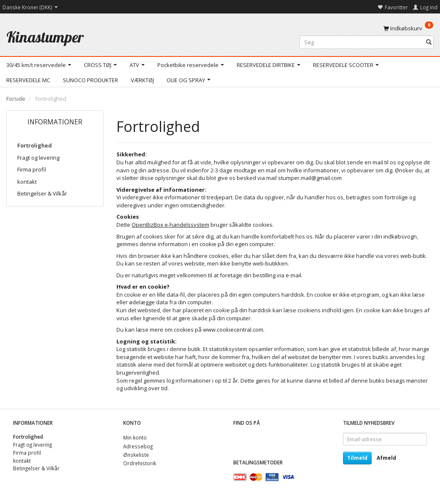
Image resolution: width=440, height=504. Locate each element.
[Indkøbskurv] (408, 28)
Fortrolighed (35, 145)
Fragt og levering (38, 158)
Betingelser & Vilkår (42, 193)
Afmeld (386, 458)
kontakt (27, 182)
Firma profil (32, 169)
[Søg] (429, 42)
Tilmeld (357, 458)
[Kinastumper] (45, 37)
